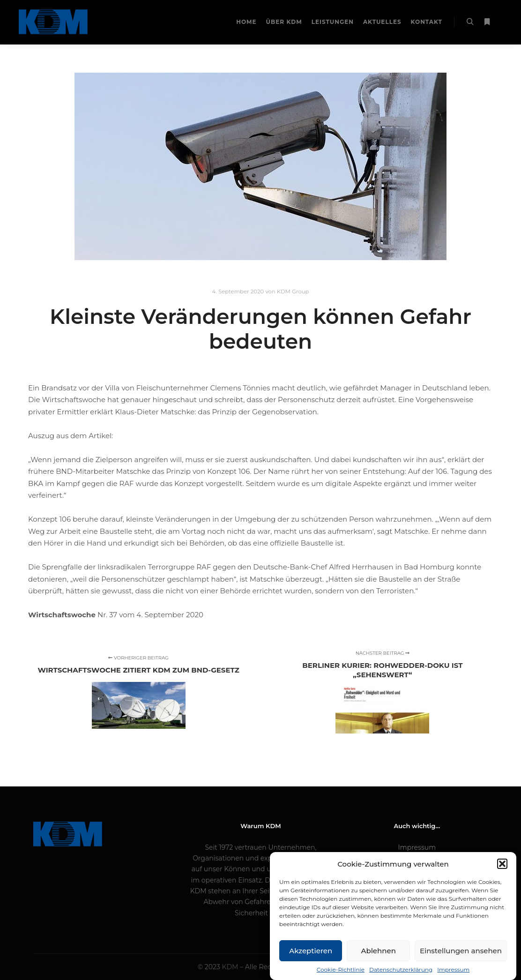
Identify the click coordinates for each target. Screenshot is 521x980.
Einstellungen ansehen (461, 959)
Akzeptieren (311, 959)
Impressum (417, 847)
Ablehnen (378, 959)
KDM (231, 967)
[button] (502, 872)
